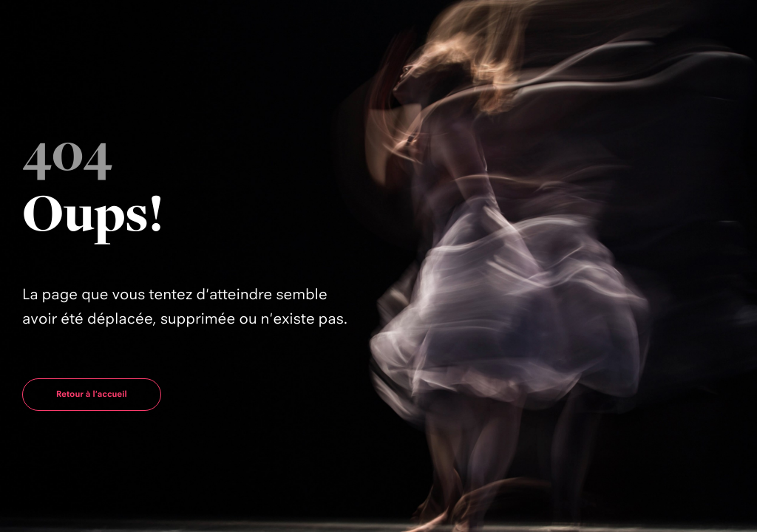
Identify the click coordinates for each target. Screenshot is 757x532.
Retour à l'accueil (92, 394)
